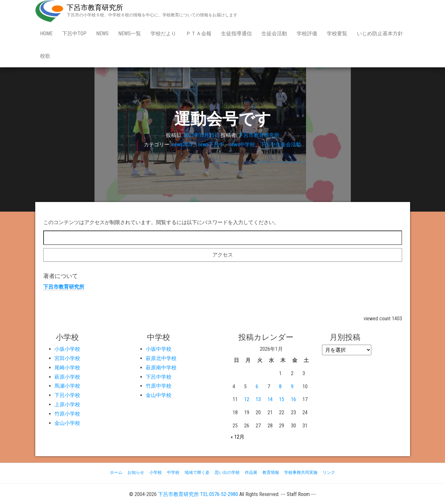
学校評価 (307, 34)
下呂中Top (74, 34)
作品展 (251, 472)
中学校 (173, 472)
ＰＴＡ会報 (199, 34)
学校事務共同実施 (301, 472)
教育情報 (271, 472)
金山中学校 (159, 395)
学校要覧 (337, 34)
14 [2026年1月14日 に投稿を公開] (270, 399)
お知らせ (136, 472)
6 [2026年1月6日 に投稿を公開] (257, 386)
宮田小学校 (67, 358)
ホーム (116, 472)
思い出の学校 (227, 472)
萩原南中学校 (161, 368)
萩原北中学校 (161, 358)
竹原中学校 (159, 386)
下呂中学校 (159, 377)
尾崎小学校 (67, 368)
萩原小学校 (67, 377)
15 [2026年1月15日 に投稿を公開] (282, 399)
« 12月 (238, 437)
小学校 (156, 472)
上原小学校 (67, 404)
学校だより (163, 34)
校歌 (45, 56)
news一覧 (130, 34)
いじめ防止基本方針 (380, 34)
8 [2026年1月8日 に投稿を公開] (280, 386)
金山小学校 (67, 423)
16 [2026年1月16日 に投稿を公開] (293, 399)
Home (46, 34)
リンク (329, 472)
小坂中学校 (159, 349)
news (102, 34)
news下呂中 (211, 144)
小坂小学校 (67, 349)
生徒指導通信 (236, 34)
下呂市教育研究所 (95, 8)
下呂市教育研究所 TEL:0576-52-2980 (198, 494)
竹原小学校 (67, 414)
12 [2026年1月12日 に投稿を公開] (247, 399)
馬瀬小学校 (67, 386)
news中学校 (242, 144)
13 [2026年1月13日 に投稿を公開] (258, 399)
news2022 (182, 144)
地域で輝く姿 (197, 472)
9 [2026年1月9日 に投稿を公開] (292, 386)
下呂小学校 (67, 395)
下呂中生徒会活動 (281, 144)
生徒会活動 (274, 34)
